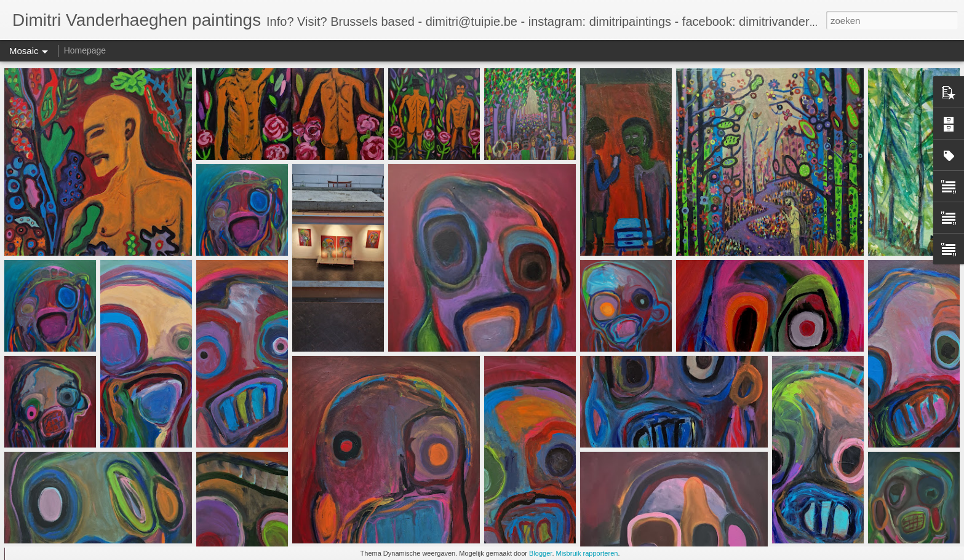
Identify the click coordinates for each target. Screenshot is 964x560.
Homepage (85, 50)
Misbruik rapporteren (587, 553)
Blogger (540, 553)
